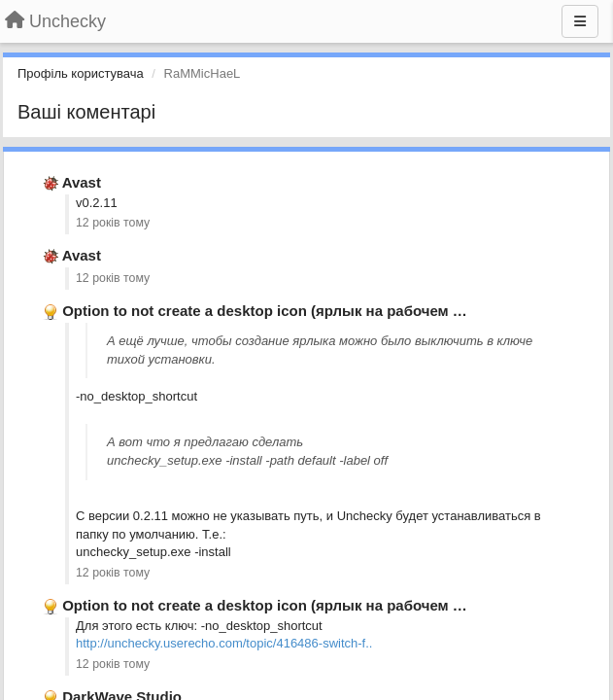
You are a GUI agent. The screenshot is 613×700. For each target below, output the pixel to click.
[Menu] (580, 21)
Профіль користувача (81, 73)
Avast (82, 182)
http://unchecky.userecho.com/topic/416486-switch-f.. (224, 643)
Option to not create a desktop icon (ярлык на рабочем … (265, 311)
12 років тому (113, 223)
